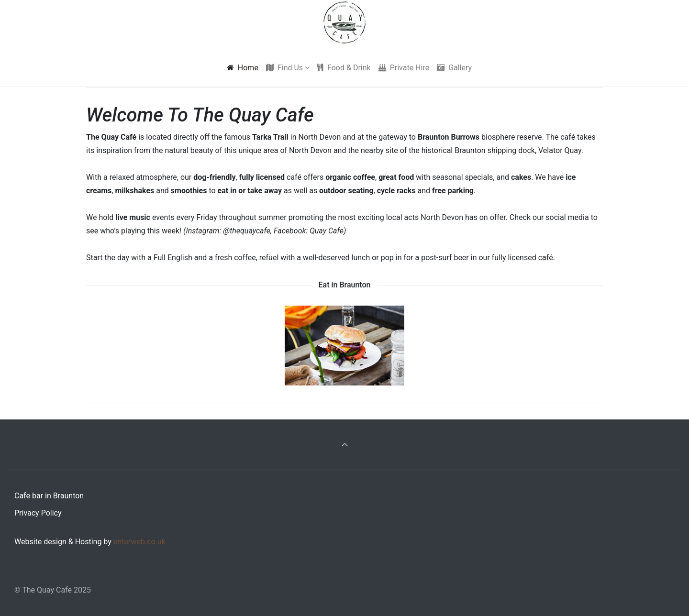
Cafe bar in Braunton (49, 496)
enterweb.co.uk (139, 542)
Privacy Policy (38, 513)
